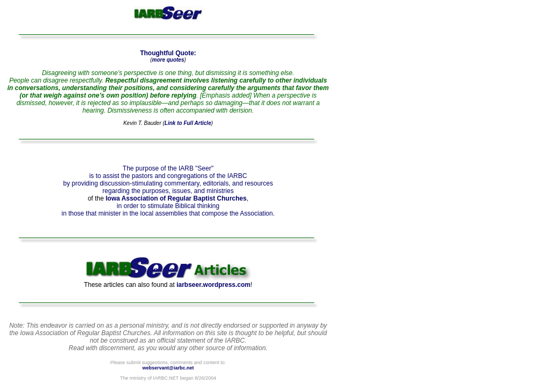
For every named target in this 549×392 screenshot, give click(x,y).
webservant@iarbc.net (168, 368)
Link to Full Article (188, 123)
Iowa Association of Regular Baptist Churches (176, 198)
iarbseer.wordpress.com (213, 285)
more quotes (168, 60)
